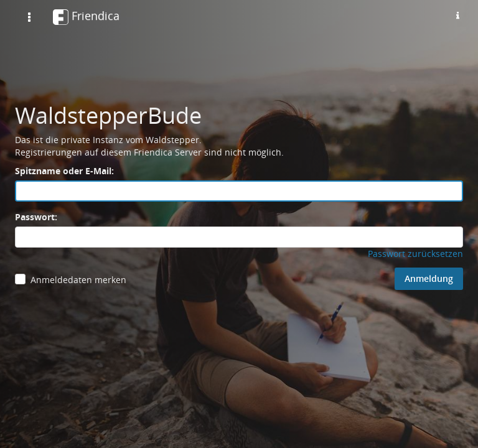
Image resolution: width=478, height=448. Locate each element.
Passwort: (36, 217)
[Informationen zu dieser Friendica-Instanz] (457, 16)
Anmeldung (429, 278)
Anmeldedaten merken (78, 280)
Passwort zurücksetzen (415, 254)
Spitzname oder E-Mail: (64, 171)
